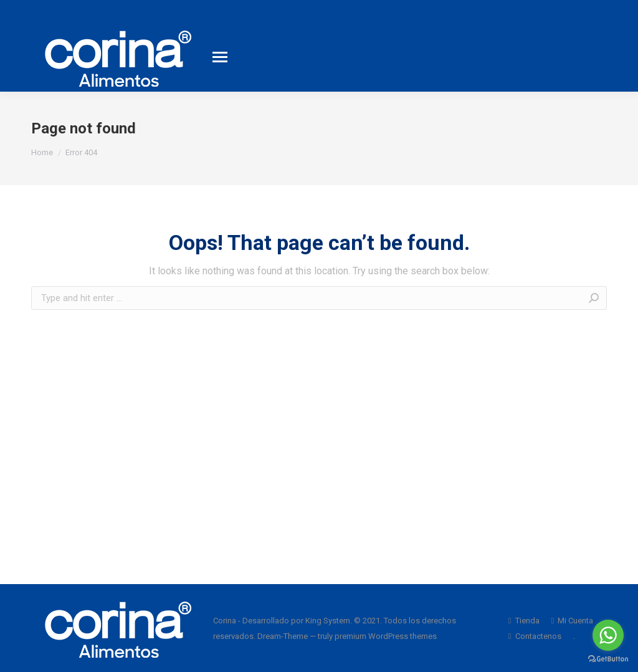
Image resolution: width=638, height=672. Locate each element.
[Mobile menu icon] (220, 57)
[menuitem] (524, 621)
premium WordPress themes (386, 636)
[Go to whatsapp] (608, 635)
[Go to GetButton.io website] (608, 659)
